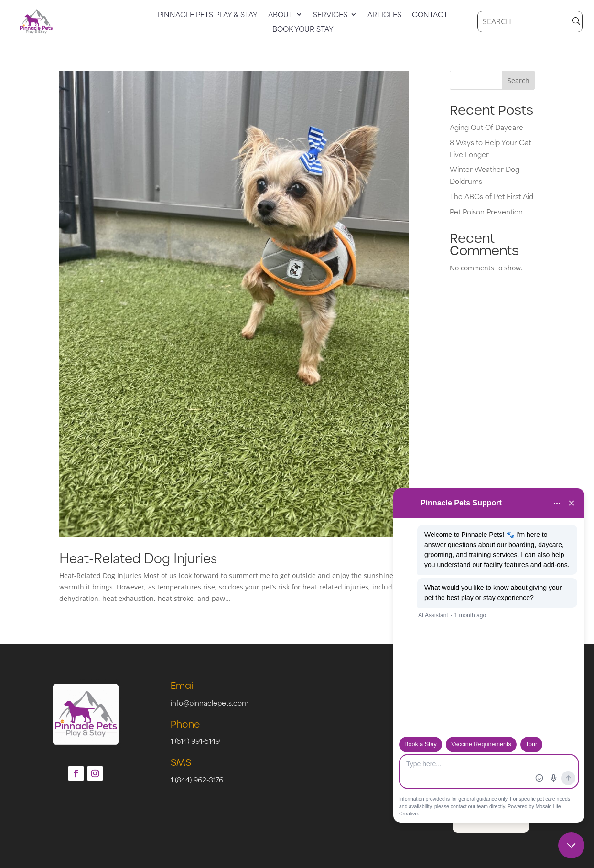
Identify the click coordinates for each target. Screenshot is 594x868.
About (281, 15)
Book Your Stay (303, 30)
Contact (430, 15)
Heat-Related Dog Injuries (138, 557)
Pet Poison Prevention (486, 211)
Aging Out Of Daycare (486, 127)
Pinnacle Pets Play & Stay (208, 15)
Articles (384, 15)
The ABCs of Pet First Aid (491, 196)
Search (518, 80)
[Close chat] (571, 845)
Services (330, 15)
